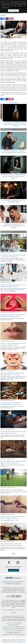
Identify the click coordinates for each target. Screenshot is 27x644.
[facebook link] (9, 563)
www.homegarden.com (13, 633)
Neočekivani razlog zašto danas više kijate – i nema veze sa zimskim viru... (13, 256)
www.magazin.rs (18, 627)
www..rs (18, 623)
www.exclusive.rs (20, 629)
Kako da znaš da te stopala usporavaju (12, 490)
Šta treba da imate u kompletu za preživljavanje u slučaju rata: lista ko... (12, 404)
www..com (14, 625)
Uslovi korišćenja (22, 641)
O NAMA (4, 610)
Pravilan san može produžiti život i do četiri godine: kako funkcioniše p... (13, 432)
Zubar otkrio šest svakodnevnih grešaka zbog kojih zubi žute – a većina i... (12, 374)
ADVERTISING (12, 610)
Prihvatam (14, 11)
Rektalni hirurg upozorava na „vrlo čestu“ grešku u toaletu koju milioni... (13, 517)
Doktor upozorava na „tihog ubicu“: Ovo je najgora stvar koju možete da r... (13, 286)
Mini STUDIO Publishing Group (18, 642)
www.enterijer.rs (17, 631)
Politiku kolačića (5, 7)
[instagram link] (18, 563)
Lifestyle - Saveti (11, 253)
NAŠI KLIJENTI (20, 610)
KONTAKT (14, 613)
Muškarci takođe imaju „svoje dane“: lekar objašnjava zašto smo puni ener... (13, 462)
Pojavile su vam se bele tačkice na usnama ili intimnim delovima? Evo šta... (13, 344)
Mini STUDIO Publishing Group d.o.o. (11, 600)
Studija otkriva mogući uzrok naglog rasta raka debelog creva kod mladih (13, 316)
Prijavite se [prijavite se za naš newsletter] (14, 570)
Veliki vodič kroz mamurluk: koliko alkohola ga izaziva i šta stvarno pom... (12, 545)
